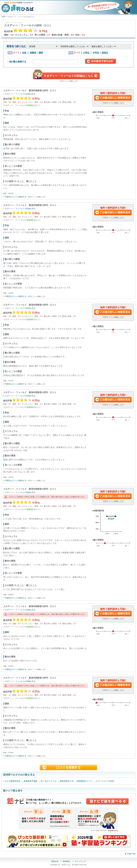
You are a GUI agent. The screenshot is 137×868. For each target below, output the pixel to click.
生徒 (25, 53)
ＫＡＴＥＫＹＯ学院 (105, 781)
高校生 (105, 53)
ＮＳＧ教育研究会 (12, 781)
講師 (41, 53)
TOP (3, 17)
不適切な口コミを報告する (15, 197)
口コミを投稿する (68, 767)
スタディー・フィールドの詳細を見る (20, 94)
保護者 (33, 53)
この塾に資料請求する (113, 98)
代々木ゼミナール (49, 781)
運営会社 (55, 861)
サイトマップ (80, 861)
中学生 (96, 53)
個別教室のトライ (85, 781)
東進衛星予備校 (31, 781)
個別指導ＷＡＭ (67, 781)
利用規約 (67, 861)
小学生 (86, 53)
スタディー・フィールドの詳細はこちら (68, 76)
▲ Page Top (130, 854)
